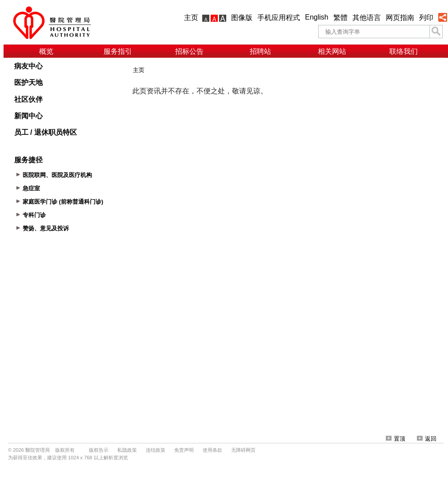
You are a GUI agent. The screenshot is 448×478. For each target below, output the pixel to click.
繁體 (340, 18)
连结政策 (156, 450)
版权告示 (99, 450)
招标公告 (189, 51)
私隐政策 (127, 450)
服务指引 (118, 51)
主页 (191, 18)
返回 (427, 439)
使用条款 (212, 450)
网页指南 (400, 18)
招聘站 (260, 51)
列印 (426, 18)
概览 (46, 51)
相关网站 (332, 51)
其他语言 (367, 18)
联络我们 (404, 51)
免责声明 (184, 450)
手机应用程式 (279, 18)
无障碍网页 (243, 450)
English (316, 17)
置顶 (396, 439)
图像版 (242, 18)
